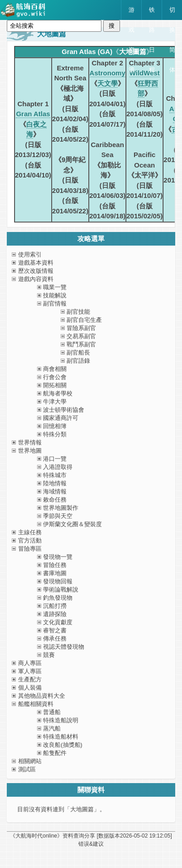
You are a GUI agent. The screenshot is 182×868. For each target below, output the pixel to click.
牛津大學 (55, 402)
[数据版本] (134, 836)
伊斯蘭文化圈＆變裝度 (72, 524)
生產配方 (30, 679)
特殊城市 (55, 475)
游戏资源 (132, 13)
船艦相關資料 (36, 704)
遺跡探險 (55, 614)
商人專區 (30, 663)
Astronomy (108, 73)
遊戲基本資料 (36, 263)
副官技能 (78, 312)
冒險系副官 (81, 328)
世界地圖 (30, 451)
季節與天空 (58, 516)
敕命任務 (55, 500)
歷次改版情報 (36, 271)
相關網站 (30, 761)
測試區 (27, 769)
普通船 (52, 712)
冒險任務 (55, 565)
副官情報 (55, 303)
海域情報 (55, 491)
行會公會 (55, 377)
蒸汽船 (52, 728)
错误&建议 (91, 844)
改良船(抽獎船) (63, 745)
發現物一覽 (58, 557)
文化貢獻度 (58, 622)
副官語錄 (78, 361)
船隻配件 (55, 753)
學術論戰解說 (61, 589)
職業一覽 (55, 287)
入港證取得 (58, 467)
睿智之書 (55, 630)
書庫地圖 (55, 573)
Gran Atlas (33, 114)
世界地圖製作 (61, 508)
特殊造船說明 (61, 720)
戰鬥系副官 (81, 344)
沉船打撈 (55, 606)
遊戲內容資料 (36, 279)
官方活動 (30, 540)
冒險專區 (30, 549)
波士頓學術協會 (64, 410)
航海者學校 (58, 393)
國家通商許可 (61, 418)
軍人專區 (30, 671)
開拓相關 (55, 385)
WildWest (145, 73)
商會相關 (55, 369)
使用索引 (30, 254)
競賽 (49, 655)
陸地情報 (55, 483)
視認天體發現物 (64, 647)
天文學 (108, 83)
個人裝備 (30, 688)
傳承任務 (55, 639)
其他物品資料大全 (42, 696)
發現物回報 (58, 581)
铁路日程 (152, 13)
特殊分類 (55, 434)
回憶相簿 (55, 426)
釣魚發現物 (58, 598)
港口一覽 (55, 459)
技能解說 (55, 295)
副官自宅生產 (84, 320)
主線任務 (30, 532)
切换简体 (172, 13)
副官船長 (78, 353)
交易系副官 (81, 336)
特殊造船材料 (61, 737)
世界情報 (30, 442)
